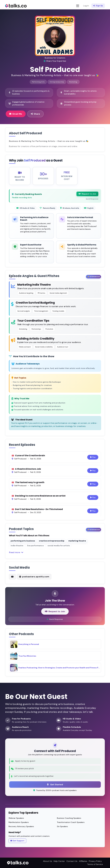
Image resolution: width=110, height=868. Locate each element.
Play (93, 459)
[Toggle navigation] (78, 6)
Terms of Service (95, 864)
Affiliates (83, 861)
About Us (48, 861)
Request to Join (87, 196)
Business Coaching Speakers (69, 818)
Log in (86, 6)
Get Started (55, 784)
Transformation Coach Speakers (71, 822)
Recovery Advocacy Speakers (21, 826)
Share (35, 114)
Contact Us (72, 861)
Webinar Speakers (16, 818)
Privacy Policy (95, 861)
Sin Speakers (62, 826)
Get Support (17, 841)
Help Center (59, 861)
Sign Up (98, 6)
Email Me (16, 114)
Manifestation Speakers (19, 822)
